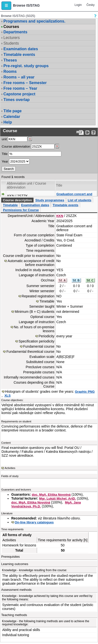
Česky (91, 5)
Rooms (10, 71)
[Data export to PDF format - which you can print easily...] (80, 133)
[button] (6, 6)
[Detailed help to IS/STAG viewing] (93, 133)
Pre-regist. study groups (26, 66)
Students (11, 43)
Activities (10, 468)
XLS (7, 396)
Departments (15, 32)
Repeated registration (38, 296)
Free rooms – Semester (25, 83)
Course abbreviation (16, 146)
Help (8, 122)
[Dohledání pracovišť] (30, 139)
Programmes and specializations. (34, 21)
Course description (17, 200)
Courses (11, 27)
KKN (60, 216)
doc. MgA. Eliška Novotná (51, 495)
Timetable (10, 205)
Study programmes (50, 200)
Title (5, 154)
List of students (80, 200)
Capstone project (19, 94)
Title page (12, 111)
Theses (10, 60)
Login (78, 5)
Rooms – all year (19, 77)
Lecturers (12, 38)
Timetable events (19, 55)
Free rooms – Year (20, 88)
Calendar (12, 117)
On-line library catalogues (34, 522)
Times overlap (16, 100)
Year (5, 161)
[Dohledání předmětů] (57, 146)
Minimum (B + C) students (34, 312)
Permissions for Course (21, 210)
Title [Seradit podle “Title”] (59, 185)
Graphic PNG (85, 392)
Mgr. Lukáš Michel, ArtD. (58, 499)
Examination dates (21, 49)
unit (4, 139)
